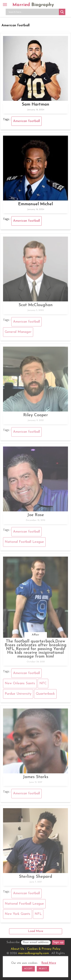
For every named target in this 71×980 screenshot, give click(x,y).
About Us (17, 949)
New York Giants (18, 915)
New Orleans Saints (20, 684)
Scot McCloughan (36, 306)
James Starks (36, 778)
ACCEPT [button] (28, 969)
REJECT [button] (43, 969)
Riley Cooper (36, 416)
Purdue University (18, 695)
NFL (38, 915)
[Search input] (33, 12)
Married (33, 5)
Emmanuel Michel (35, 204)
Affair (35, 636)
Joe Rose (36, 516)
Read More (49, 963)
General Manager (18, 333)
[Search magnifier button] (62, 12)
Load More (36, 931)
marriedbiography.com (33, 953)
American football (27, 121)
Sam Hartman (35, 105)
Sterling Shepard (35, 878)
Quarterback (45, 695)
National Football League (24, 543)
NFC (43, 684)
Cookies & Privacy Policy (44, 949)
